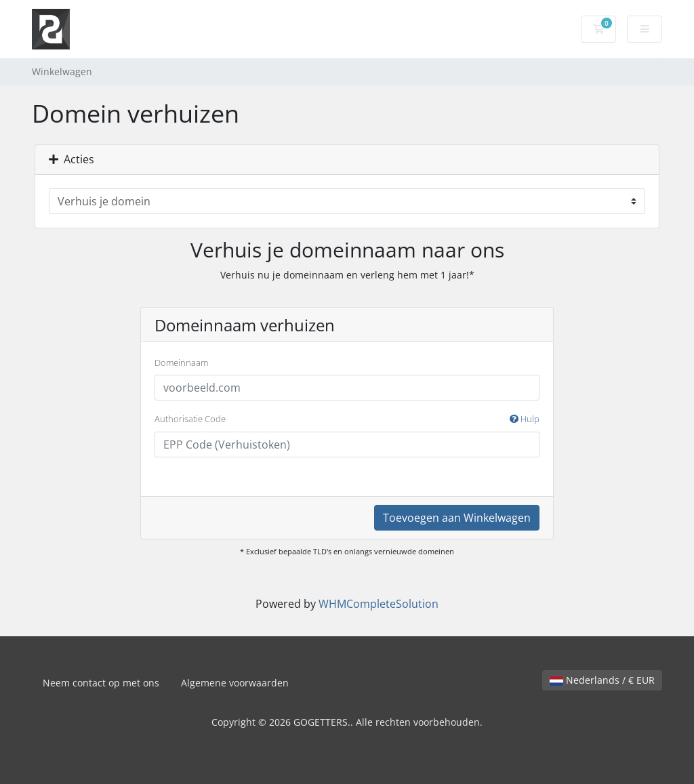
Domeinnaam (181, 363)
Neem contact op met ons (101, 683)
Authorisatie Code (347, 419)
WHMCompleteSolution (379, 604)
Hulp (525, 419)
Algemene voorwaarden (235, 683)
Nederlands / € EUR (602, 680)
